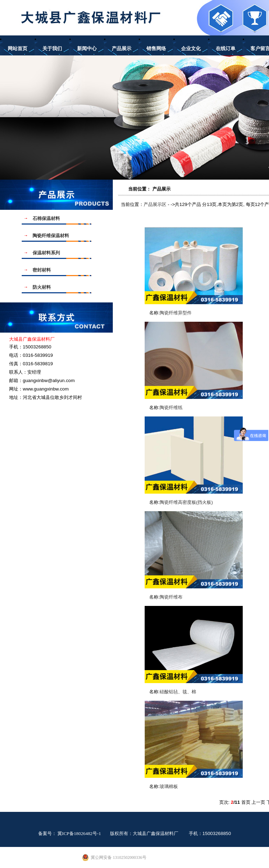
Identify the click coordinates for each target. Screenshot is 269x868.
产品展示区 (155, 204)
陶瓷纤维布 (171, 597)
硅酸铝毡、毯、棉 (178, 692)
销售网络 (156, 49)
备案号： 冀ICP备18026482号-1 (70, 833)
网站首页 (18, 49)
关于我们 (52, 49)
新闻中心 (87, 49)
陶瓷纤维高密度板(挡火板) (186, 502)
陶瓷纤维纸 (171, 408)
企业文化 (191, 49)
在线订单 (226, 49)
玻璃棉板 (169, 786)
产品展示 (122, 49)
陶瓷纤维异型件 (176, 313)
